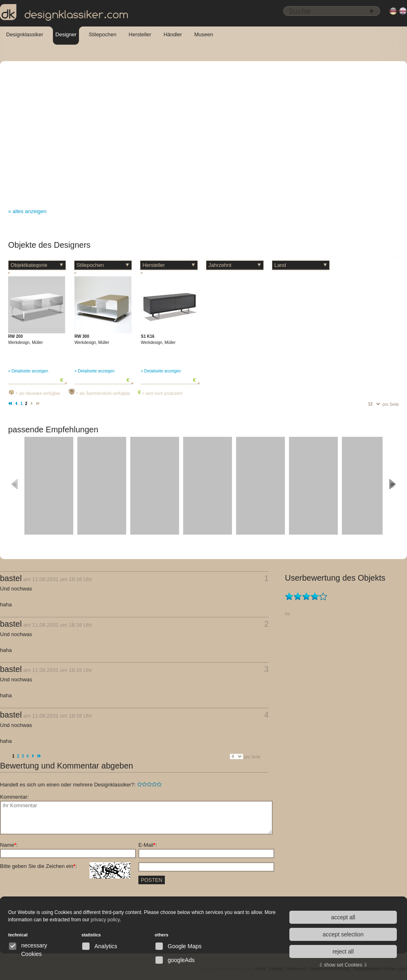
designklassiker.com (64, 13)
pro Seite (391, 404)
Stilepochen (103, 34)
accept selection (343, 934)
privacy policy (105, 920)
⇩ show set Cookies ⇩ (343, 965)
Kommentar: (14, 797)
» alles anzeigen (27, 211)
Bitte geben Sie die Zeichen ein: (65, 866)
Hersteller (140, 34)
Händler (173, 34)
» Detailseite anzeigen (28, 371)
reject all (343, 951)
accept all (343, 917)
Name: (9, 845)
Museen (203, 34)
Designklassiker (25, 34)
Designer (66, 34)
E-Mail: (148, 845)
